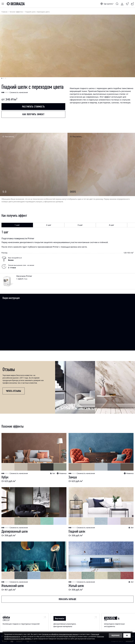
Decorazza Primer (24, 276)
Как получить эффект (33, 114)
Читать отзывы (14, 391)
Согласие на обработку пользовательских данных (60, 634)
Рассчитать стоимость (33, 107)
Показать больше (67, 599)
